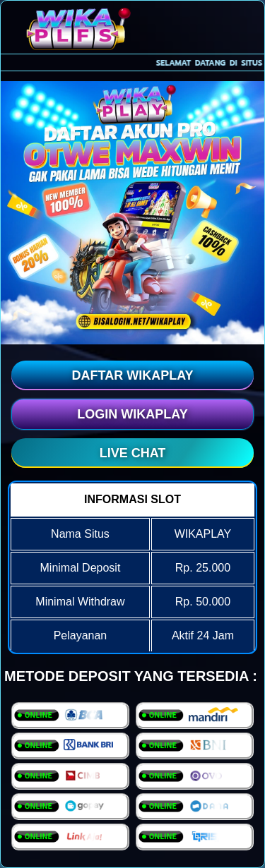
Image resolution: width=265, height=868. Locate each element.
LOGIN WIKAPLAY (132, 414)
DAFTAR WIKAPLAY (133, 375)
